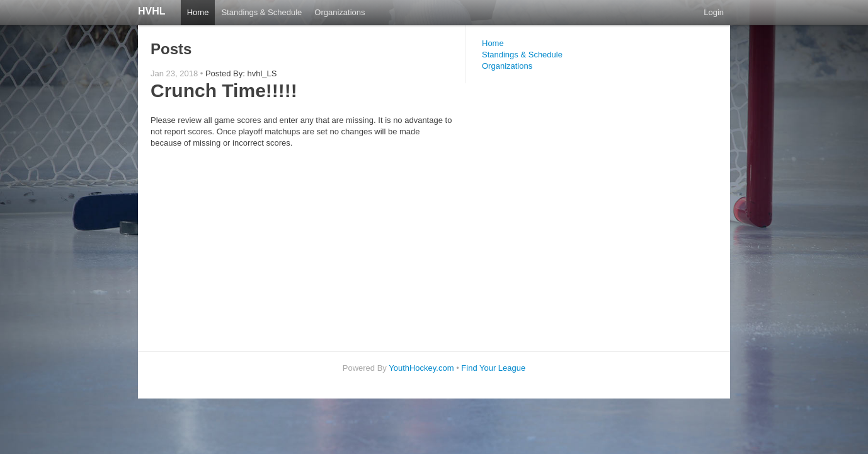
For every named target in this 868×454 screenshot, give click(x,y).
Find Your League (493, 368)
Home (198, 12)
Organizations (340, 12)
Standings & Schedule (261, 12)
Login (714, 12)
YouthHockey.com (421, 368)
